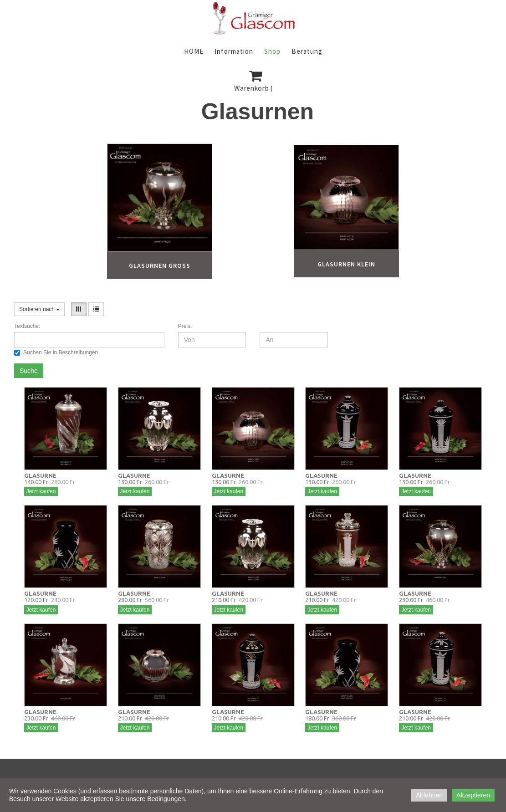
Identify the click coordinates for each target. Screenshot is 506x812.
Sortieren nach (39, 309)
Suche (29, 371)
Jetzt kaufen (41, 491)
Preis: (185, 326)
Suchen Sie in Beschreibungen (56, 352)
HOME (194, 51)
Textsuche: (27, 326)
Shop (272, 51)
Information (234, 51)
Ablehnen (429, 795)
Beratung (307, 51)
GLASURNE (40, 475)
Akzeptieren (473, 795)
